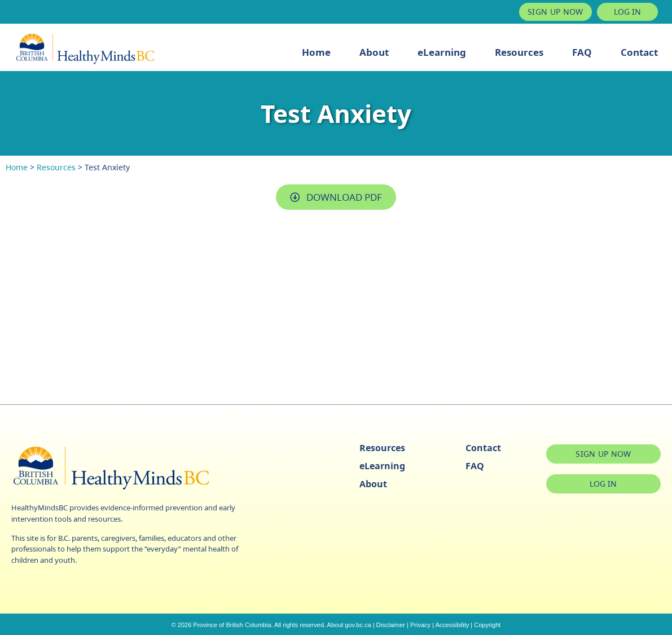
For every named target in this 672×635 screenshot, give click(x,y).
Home (316, 52)
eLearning (442, 52)
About (374, 52)
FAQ (582, 52)
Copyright (487, 625)
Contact (639, 52)
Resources (519, 52)
